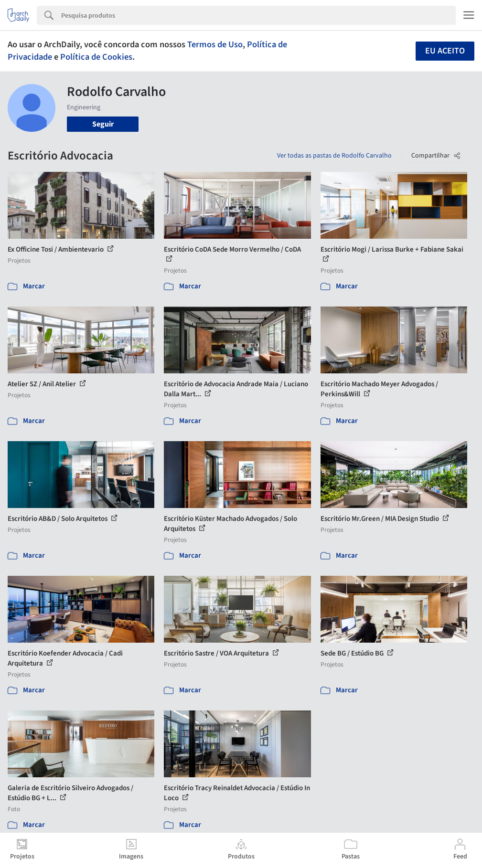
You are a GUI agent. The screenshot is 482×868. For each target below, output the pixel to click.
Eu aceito (445, 51)
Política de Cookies (96, 57)
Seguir (103, 124)
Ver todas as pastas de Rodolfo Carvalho (334, 156)
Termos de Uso (215, 44)
